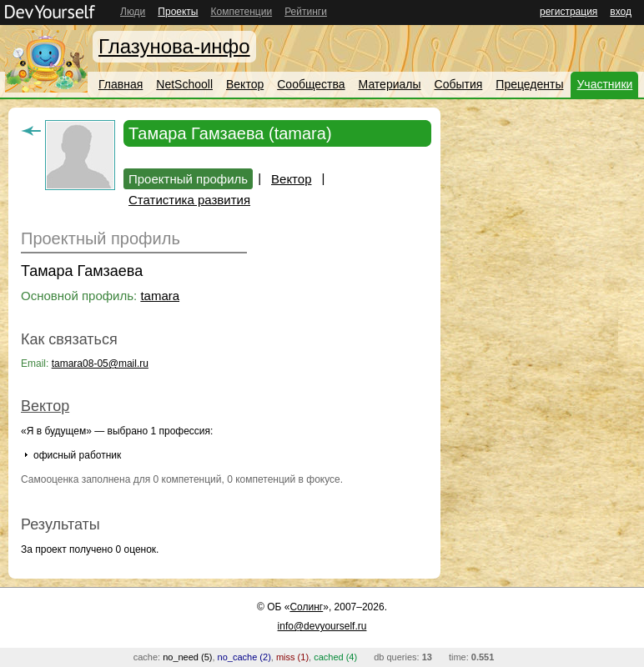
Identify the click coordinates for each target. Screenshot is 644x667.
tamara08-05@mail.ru (100, 364)
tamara (160, 296)
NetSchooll (184, 84)
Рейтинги (306, 12)
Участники (604, 84)
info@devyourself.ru (322, 626)
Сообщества (311, 84)
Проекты (178, 12)
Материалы (390, 84)
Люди (133, 12)
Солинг (306, 607)
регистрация (569, 12)
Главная (121, 84)
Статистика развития (189, 200)
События (459, 84)
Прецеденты (529, 84)
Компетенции (241, 12)
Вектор (245, 84)
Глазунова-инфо (174, 46)
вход (621, 12)
